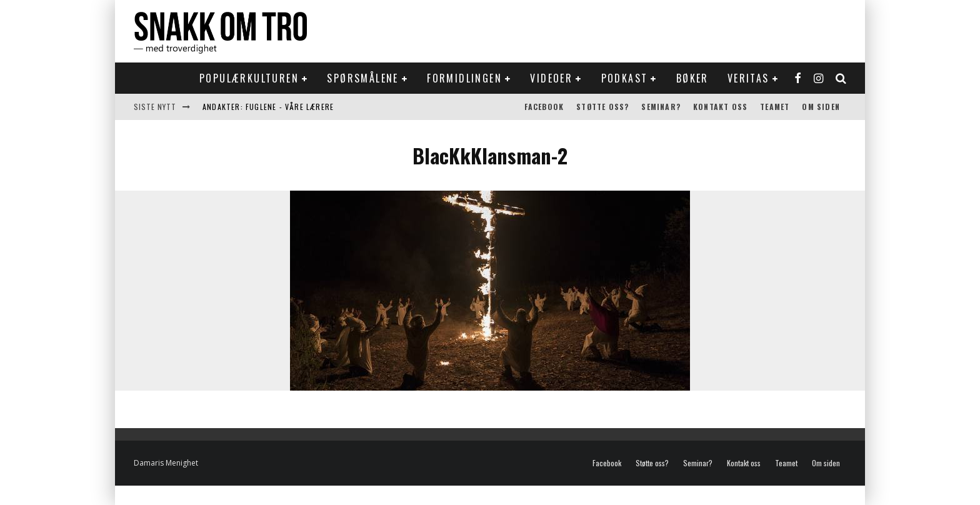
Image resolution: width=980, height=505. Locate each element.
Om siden (821, 107)
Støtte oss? (602, 107)
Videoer (551, 78)
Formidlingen (464, 78)
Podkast (625, 78)
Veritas (748, 78)
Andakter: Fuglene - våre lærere (268, 107)
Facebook (544, 107)
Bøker (692, 78)
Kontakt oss (720, 107)
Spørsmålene (362, 78)
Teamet (775, 107)
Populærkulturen (249, 78)
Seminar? (661, 107)
